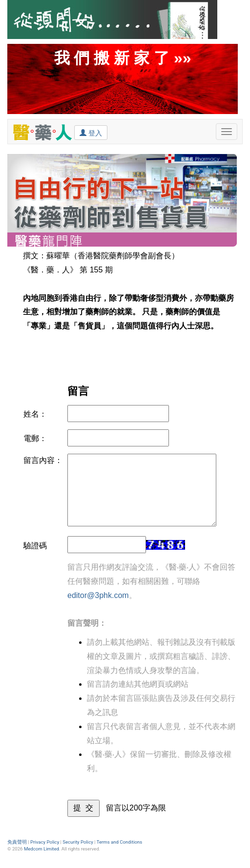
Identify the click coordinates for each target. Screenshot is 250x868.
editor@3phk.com (98, 595)
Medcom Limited (42, 849)
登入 (91, 133)
